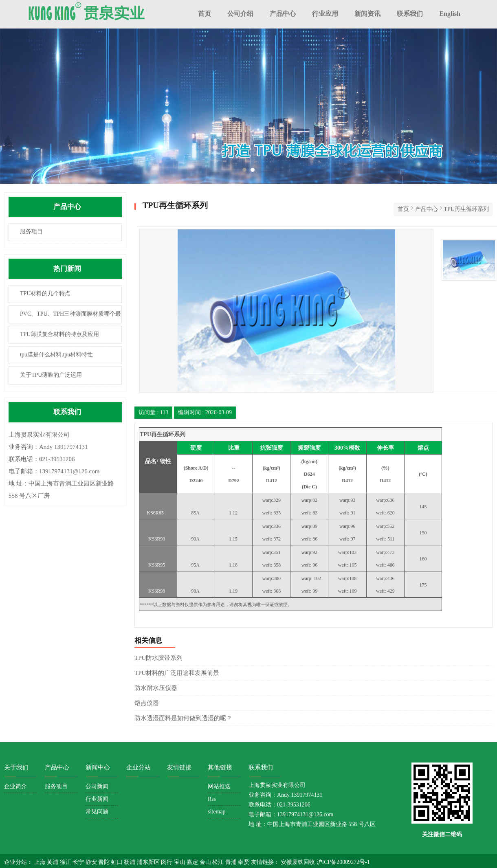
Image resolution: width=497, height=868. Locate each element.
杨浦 (130, 862)
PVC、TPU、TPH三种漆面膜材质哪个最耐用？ (65, 317)
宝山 (180, 862)
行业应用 (325, 14)
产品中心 (283, 14)
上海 (41, 862)
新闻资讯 (367, 14)
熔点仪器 (147, 703)
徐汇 (66, 862)
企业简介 (15, 786)
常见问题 (97, 812)
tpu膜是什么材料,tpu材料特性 (56, 355)
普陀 (105, 862)
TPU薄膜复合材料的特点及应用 (59, 334)
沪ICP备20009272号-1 (343, 862)
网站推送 (219, 786)
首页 (205, 14)
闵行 (167, 862)
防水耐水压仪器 (156, 688)
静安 (92, 862)
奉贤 (244, 862)
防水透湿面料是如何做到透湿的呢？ (183, 718)
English (450, 14)
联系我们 (410, 14)
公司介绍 (240, 14)
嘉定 (193, 862)
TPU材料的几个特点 (45, 293)
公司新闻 (97, 786)
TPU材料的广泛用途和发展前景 (177, 673)
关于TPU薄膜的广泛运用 (51, 375)
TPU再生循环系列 (466, 209)
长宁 (79, 862)
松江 (219, 862)
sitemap (217, 812)
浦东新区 (149, 862)
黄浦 (53, 862)
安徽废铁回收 (299, 862)
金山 (206, 862)
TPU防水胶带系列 (158, 658)
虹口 (118, 862)
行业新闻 (97, 799)
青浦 (232, 862)
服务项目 (31, 232)
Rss (212, 799)
